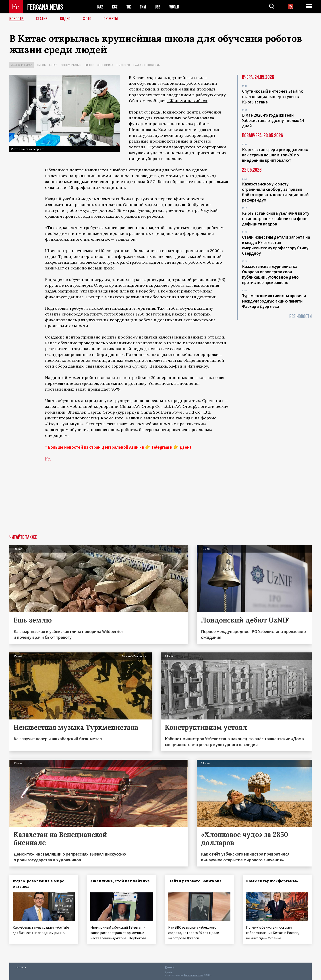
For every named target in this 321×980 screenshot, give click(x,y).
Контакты (21, 967)
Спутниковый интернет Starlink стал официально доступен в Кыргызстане (272, 97)
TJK (129, 7)
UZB (159, 7)
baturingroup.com (194, 975)
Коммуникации (71, 65)
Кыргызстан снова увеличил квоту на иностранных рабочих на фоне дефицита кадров (276, 219)
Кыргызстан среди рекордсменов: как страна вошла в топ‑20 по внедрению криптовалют (275, 155)
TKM (144, 7)
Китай (53, 65)
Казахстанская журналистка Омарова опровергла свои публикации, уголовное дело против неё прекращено (270, 274)
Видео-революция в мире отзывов (38, 884)
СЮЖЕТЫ (111, 19)
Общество (123, 65)
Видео (65, 19)
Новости (17, 19)
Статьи (42, 19)
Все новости (300, 317)
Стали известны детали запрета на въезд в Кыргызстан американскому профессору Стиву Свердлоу (276, 245)
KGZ (115, 7)
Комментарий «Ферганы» (272, 881)
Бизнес (89, 65)
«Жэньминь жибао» (187, 101)
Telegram (160, 447)
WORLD (176, 7)
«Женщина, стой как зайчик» (120, 881)
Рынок (41, 65)
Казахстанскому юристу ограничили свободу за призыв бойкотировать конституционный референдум (275, 192)
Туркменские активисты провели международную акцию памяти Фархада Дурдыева (274, 301)
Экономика (105, 65)
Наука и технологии (147, 65)
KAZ (100, 7)
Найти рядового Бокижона (195, 881)
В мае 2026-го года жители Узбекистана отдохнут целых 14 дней (273, 120)
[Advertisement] (161, 501)
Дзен (185, 447)
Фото (87, 19)
